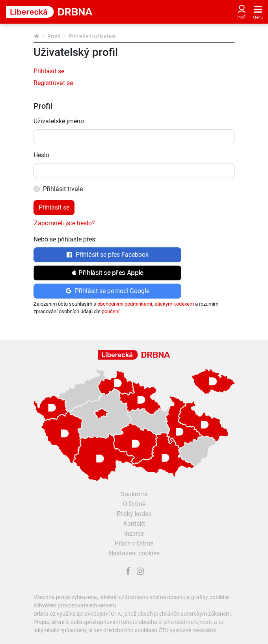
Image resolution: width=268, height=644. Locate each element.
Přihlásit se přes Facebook (107, 255)
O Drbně (134, 504)
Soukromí (134, 494)
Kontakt (134, 524)
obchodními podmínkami (125, 304)
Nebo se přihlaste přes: (65, 239)
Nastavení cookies (134, 553)
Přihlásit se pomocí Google (107, 291)
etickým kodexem (174, 304)
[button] (107, 273)
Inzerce (134, 534)
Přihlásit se (49, 71)
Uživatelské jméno (59, 121)
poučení (111, 311)
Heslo (41, 155)
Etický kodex (134, 514)
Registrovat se (53, 83)
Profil (54, 36)
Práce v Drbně (134, 543)
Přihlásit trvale (63, 189)
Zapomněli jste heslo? (64, 223)
